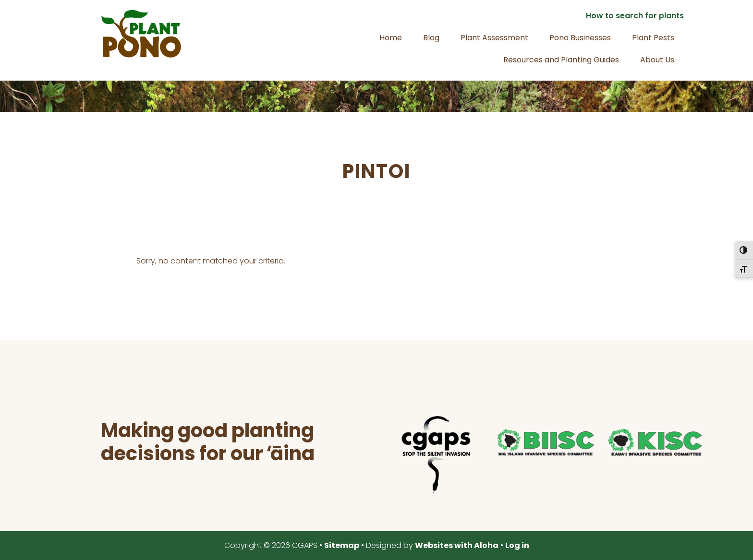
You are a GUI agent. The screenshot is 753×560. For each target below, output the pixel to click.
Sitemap (342, 545)
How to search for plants (635, 16)
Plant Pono (141, 34)
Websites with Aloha (457, 545)
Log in (517, 545)
